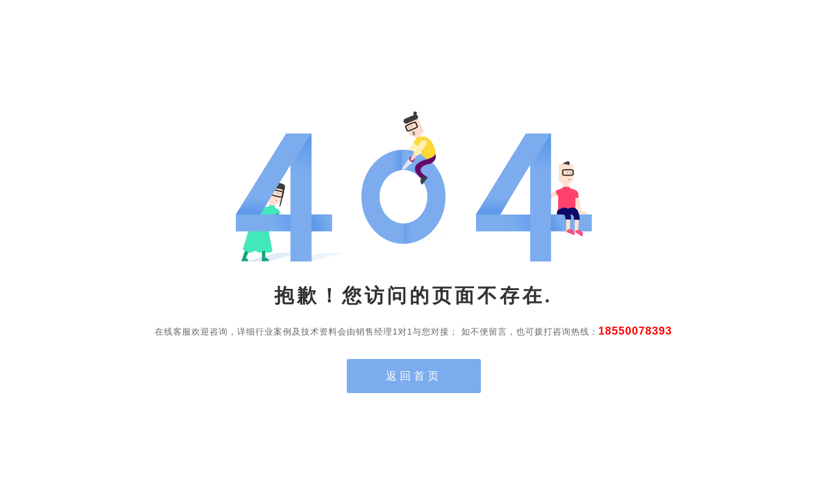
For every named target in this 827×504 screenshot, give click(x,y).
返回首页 (414, 376)
